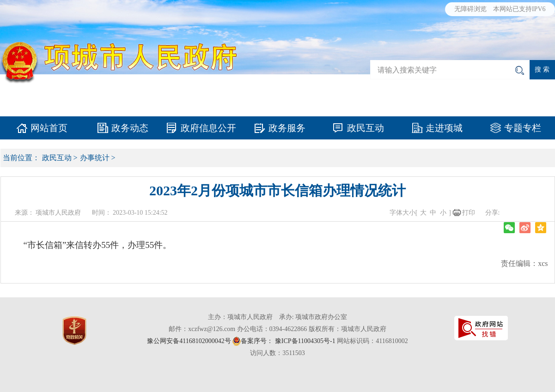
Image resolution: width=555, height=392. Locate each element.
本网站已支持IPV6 (519, 9)
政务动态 (130, 128)
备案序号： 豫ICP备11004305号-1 (288, 341)
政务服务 (287, 128)
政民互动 (366, 128)
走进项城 (444, 128)
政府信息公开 (208, 128)
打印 (469, 213)
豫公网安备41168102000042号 (189, 341)
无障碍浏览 (470, 9)
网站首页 (49, 128)
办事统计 (95, 158)
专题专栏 (523, 128)
